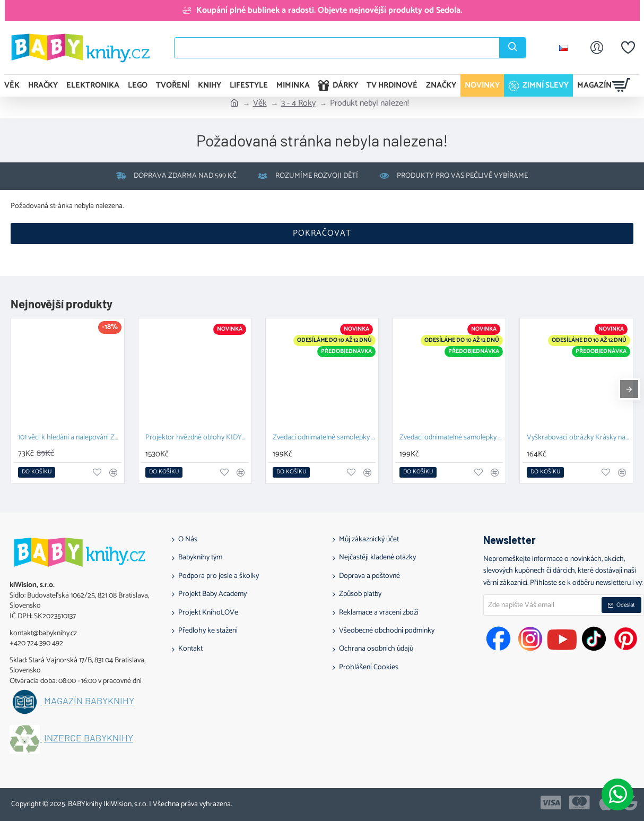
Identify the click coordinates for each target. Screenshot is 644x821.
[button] (37, 472)
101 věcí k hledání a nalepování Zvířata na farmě (70, 438)
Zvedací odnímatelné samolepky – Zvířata (324, 438)
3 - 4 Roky (298, 103)
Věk (260, 103)
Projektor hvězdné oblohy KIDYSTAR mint (197, 438)
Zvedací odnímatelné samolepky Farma (451, 438)
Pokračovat (322, 233)
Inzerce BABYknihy (89, 738)
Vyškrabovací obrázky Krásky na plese (578, 438)
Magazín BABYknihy (89, 701)
